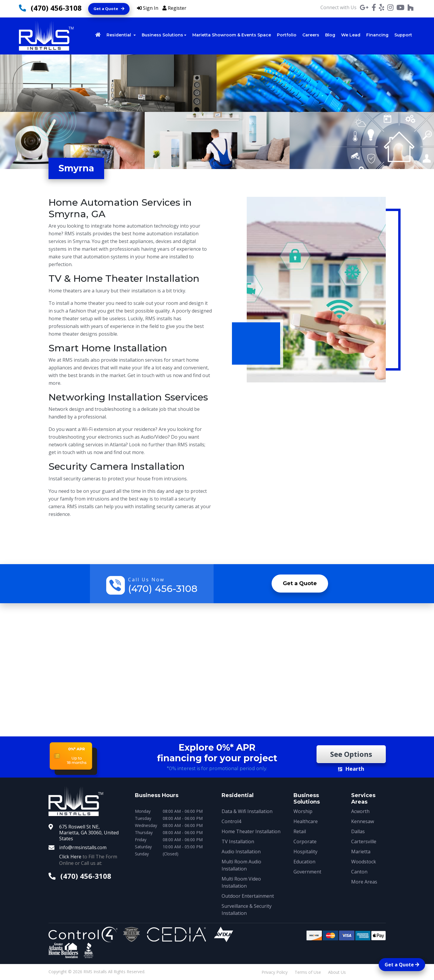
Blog (330, 35)
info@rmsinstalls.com (83, 847)
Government (307, 872)
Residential (119, 35)
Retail (300, 831)
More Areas (364, 882)
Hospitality (305, 852)
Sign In (148, 8)
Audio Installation (241, 852)
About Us (337, 972)
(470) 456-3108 (56, 8)
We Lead (351, 35)
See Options (351, 754)
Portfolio (287, 35)
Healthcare (306, 821)
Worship (303, 811)
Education (304, 862)
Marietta (361, 852)
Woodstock (364, 862)
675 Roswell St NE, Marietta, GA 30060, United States (89, 833)
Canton (359, 872)
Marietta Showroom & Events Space (232, 35)
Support (403, 35)
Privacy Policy (275, 972)
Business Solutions (162, 35)
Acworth (360, 811)
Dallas (358, 831)
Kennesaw (363, 821)
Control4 (231, 821)
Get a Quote (109, 9)
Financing (377, 35)
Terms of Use (308, 972)
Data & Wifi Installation (247, 811)
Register (174, 8)
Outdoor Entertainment (248, 896)
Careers (311, 35)
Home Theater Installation (251, 831)
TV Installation (238, 841)
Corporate (305, 841)
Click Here (70, 857)
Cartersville (364, 841)
